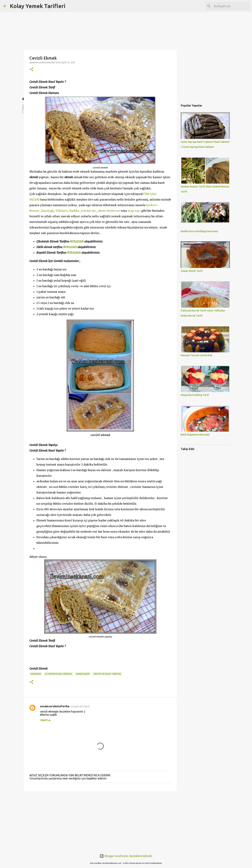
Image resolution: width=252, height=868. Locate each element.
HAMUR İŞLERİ (83, 674)
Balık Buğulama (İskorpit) (195, 435)
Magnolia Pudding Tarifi (195, 395)
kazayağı (48, 211)
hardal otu (89, 211)
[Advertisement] (100, 821)
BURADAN (77, 241)
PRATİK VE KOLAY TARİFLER (107, 674)
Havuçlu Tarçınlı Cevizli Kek (197, 355)
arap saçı (134, 211)
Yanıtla (45, 720)
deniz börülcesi (109, 211)
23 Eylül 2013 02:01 (80, 706)
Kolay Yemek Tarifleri (38, 6)
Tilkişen (62, 211)
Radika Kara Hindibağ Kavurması (199, 231)
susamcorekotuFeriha (55, 706)
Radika (74, 211)
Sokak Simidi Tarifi (192, 271)
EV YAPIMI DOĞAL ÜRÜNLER (58, 674)
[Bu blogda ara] (231, 6)
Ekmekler (36, 674)
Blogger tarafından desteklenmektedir (126, 856)
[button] (31, 70)
